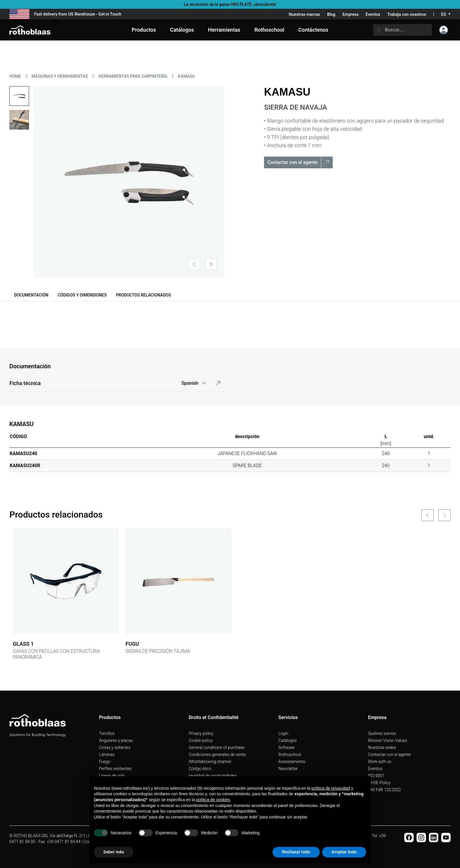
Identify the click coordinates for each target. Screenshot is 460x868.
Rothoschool (290, 755)
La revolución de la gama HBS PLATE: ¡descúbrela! (230, 4)
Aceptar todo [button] (344, 852)
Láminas (107, 755)
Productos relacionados (143, 295)
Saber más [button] (114, 852)
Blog (331, 14)
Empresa (350, 14)
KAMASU (186, 76)
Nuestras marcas (304, 14)
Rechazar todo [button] (296, 852)
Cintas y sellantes (115, 747)
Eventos (373, 14)
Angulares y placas (116, 740)
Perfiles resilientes (115, 769)
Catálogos (287, 740)
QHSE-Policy (379, 783)
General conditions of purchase (217, 747)
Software (286, 747)
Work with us (379, 762)
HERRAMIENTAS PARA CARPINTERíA (133, 76)
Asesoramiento (292, 762)
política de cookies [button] (213, 800)
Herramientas (224, 30)
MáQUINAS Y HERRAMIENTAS (60, 76)
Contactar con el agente (389, 755)
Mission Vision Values (388, 740)
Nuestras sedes (382, 747)
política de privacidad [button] (331, 788)
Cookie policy (201, 740)
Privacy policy (201, 733)
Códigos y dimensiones (82, 295)
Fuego (105, 762)
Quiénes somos (382, 733)
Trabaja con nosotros (407, 14)
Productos (144, 30)
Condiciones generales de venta (217, 755)
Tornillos (107, 733)
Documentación (31, 295)
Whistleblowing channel (210, 762)
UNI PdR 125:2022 (384, 790)
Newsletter (288, 769)
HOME (15, 76)
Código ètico (200, 769)
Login (283, 733)
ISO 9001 (376, 776)
